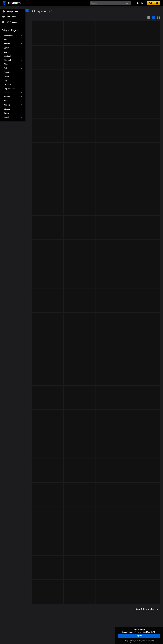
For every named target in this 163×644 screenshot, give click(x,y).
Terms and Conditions (141, 642)
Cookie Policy (146, 640)
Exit (150, 642)
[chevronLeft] (27, 11)
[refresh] (51, 11)
